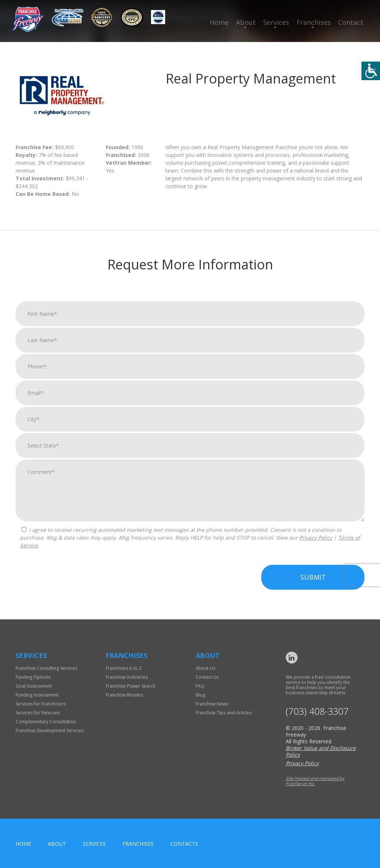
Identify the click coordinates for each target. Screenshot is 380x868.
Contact (351, 22)
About (246, 22)
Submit (313, 577)
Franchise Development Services (50, 731)
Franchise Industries (127, 677)
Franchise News (212, 704)
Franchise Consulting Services (46, 668)
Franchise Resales (124, 695)
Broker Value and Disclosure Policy (321, 751)
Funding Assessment (37, 695)
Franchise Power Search (131, 686)
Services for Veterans (38, 713)
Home (219, 22)
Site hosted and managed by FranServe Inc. (315, 781)
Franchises (314, 22)
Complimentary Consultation (46, 722)
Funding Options (33, 677)
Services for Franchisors (41, 704)
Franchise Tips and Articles (224, 713)
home (23, 844)
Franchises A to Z (124, 668)
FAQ (200, 686)
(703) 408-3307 (317, 711)
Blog (200, 695)
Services (276, 22)
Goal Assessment (34, 686)
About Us (205, 668)
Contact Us (207, 677)
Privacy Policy (316, 538)
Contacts (184, 844)
